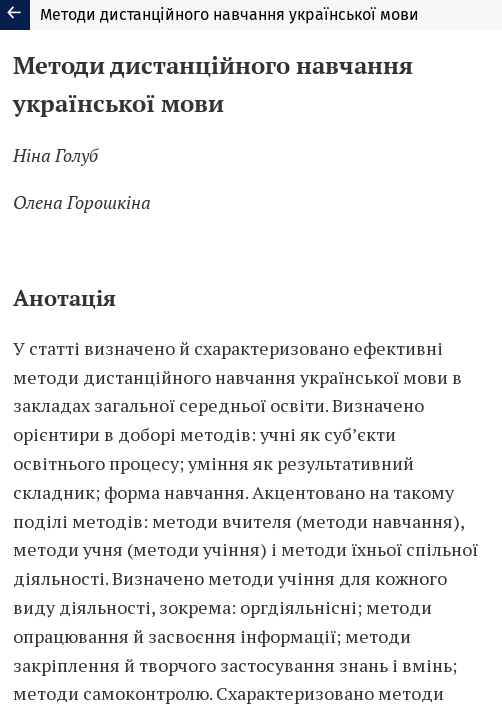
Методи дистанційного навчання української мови (229, 14)
